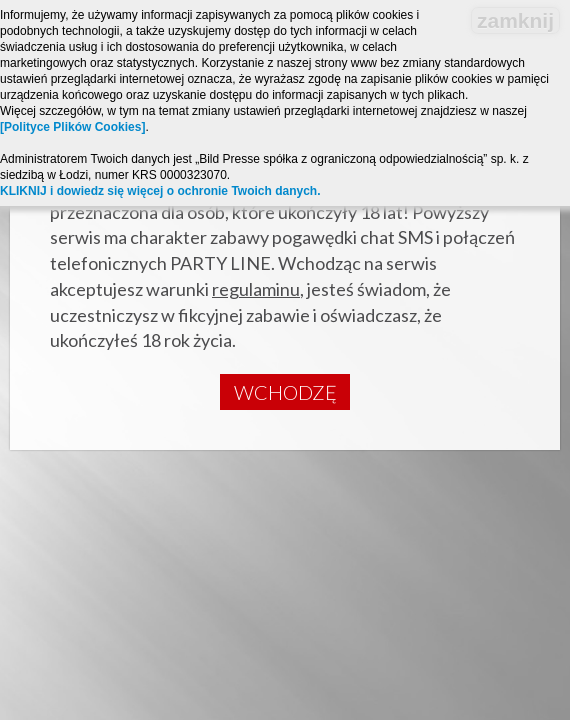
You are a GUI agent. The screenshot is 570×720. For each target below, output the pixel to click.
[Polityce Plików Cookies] (72, 127)
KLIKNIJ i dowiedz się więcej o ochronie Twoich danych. (160, 191)
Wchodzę (285, 392)
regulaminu (256, 289)
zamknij (515, 20)
